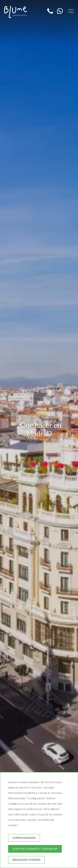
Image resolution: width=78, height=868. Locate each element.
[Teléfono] (50, 13)
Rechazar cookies (26, 860)
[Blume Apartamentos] (16, 12)
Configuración (24, 838)
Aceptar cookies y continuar (35, 849)
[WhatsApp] (59, 13)
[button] (71, 11)
